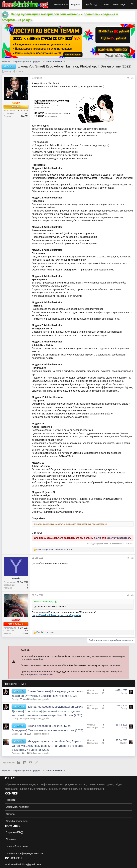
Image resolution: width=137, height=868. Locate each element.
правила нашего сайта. (41, 674)
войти (97, 538)
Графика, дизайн (41, 699)
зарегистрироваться (118, 538)
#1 (132, 78)
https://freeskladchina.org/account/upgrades (57, 615)
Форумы (76, 5)
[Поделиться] (128, 78)
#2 (132, 558)
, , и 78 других (55, 549)
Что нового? (58, 5)
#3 (132, 595)
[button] (67, 5)
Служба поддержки (94, 5)
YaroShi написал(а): (44, 602)
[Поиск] (132, 5)
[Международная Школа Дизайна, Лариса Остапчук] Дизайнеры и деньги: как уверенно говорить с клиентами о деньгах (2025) (48, 746)
